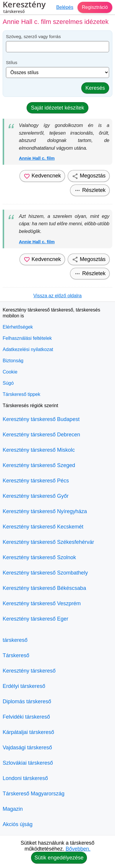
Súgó (8, 383)
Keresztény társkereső (29, 671)
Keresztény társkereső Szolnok (39, 557)
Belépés (65, 7)
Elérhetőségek (18, 327)
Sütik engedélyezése (59, 858)
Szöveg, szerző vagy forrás (33, 36)
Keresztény (24, 8)
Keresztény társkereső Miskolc (39, 450)
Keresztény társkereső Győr (36, 496)
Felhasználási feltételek (27, 338)
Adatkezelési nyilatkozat (28, 349)
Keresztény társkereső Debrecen (41, 435)
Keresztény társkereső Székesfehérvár (48, 542)
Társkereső (16, 655)
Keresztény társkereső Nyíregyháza (45, 511)
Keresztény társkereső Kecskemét (43, 527)
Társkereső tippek (21, 394)
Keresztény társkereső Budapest (41, 419)
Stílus (12, 62)
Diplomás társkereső (27, 701)
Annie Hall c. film (37, 158)
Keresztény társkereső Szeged (39, 465)
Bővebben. (78, 849)
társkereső (15, 640)
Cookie (10, 372)
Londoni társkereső (25, 778)
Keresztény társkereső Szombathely (45, 573)
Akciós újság (18, 824)
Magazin (13, 809)
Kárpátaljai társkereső (28, 732)
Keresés (95, 88)
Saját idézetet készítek (57, 108)
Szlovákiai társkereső (28, 763)
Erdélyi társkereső (24, 686)
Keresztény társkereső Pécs (36, 481)
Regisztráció (95, 7)
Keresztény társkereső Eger (35, 619)
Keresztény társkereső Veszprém (42, 603)
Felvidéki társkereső (26, 717)
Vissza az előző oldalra (57, 296)
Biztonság (13, 361)
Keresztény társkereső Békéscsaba (44, 588)
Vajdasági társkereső (27, 748)
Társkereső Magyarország (34, 794)
